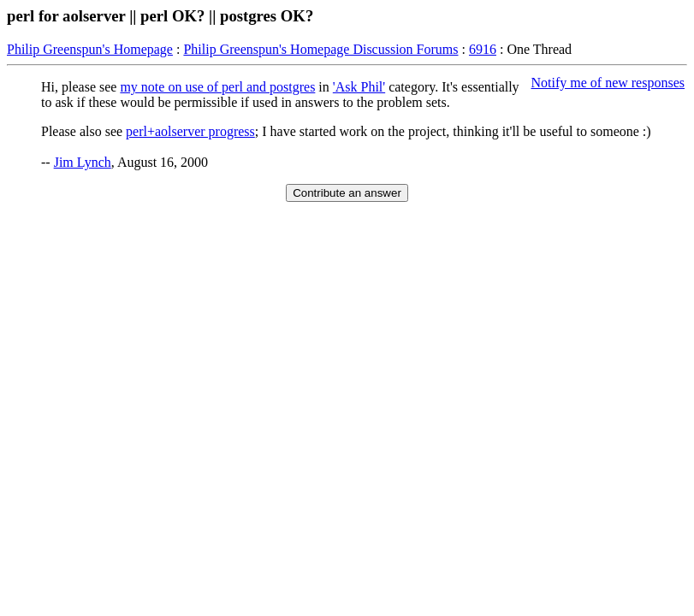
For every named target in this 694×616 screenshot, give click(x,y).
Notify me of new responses (608, 83)
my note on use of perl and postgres (217, 87)
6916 (483, 49)
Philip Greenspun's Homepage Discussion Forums (320, 49)
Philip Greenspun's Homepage (90, 49)
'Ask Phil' (359, 87)
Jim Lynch (83, 162)
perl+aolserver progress (190, 131)
